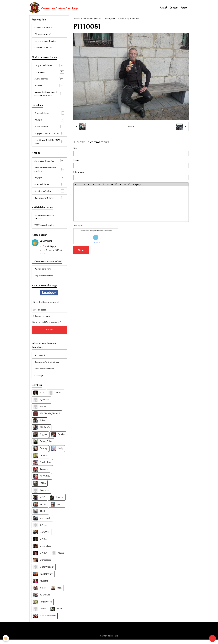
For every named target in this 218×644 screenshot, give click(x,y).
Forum (184, 8)
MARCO (40, 543)
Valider (49, 333)
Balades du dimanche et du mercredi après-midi (49, 95)
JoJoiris (57, 509)
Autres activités (49, 80)
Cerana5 (40, 453)
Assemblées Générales (49, 163)
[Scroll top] (212, 638)
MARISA (40, 557)
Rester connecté (43, 320)
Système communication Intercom (46, 220)
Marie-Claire (42, 550)
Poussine (41, 585)
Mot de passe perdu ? (54, 326)
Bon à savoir (40, 359)
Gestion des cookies (109, 640)
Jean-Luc (57, 502)
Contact (174, 8)
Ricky (56, 592)
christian (40, 460)
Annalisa (55, 397)
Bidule (39, 425)
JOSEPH (40, 516)
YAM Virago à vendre (45, 228)
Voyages (49, 121)
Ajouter (81, 250)
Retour (131, 127)
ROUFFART (42, 599)
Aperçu (137, 185)
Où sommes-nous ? (44, 35)
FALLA (40, 488)
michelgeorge (43, 564)
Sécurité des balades (44, 48)
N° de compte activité (45, 373)
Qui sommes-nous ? (44, 28)
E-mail (76, 160)
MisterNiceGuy (44, 571)
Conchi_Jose (42, 467)
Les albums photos (92, 19)
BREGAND (42, 432)
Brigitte (40, 439)
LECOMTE (42, 537)
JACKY (39, 502)
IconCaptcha (95, 243)
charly (57, 453)
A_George (41, 404)
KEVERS (40, 530)
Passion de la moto (44, 272)
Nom (76, 148)
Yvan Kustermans (45, 620)
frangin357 (41, 495)
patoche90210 (43, 578)
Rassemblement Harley (49, 200)
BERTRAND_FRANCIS (47, 418)
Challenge (39, 380)
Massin (58, 557)
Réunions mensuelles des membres (49, 171)
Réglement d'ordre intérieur (48, 366)
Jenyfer (40, 509)
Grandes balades (49, 115)
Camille (58, 439)
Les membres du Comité (46, 41)
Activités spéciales (49, 194)
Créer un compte (38, 326)
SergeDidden (43, 606)
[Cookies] (6, 638)
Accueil (164, 8)
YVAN (56, 613)
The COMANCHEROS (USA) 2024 (49, 143)
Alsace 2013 (124, 19)
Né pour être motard (44, 279)
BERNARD (41, 411)
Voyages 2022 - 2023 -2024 (49, 135)
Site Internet (79, 172)
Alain (39, 397)
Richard (40, 592)
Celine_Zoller (43, 446)
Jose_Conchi (42, 523)
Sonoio (40, 613)
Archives (49, 87)
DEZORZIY (42, 481)
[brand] (54, 8)
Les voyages (109, 19)
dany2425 (41, 474)
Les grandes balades (49, 66)
